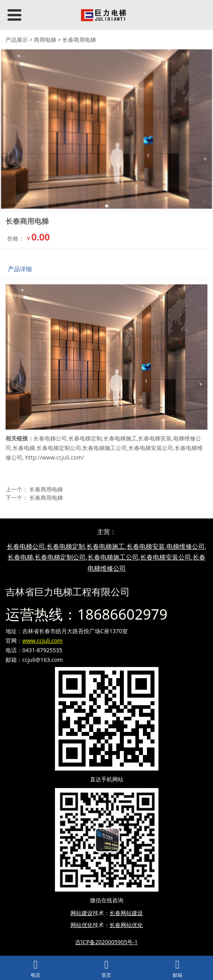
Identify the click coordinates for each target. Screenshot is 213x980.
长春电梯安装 (155, 438)
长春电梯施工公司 (105, 448)
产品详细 (20, 269)
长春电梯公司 (50, 438)
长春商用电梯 (46, 489)
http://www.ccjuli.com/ (55, 457)
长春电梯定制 (85, 438)
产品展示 (17, 40)
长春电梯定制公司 (59, 448)
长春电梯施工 (120, 438)
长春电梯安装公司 (151, 448)
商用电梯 (45, 40)
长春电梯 (24, 448)
